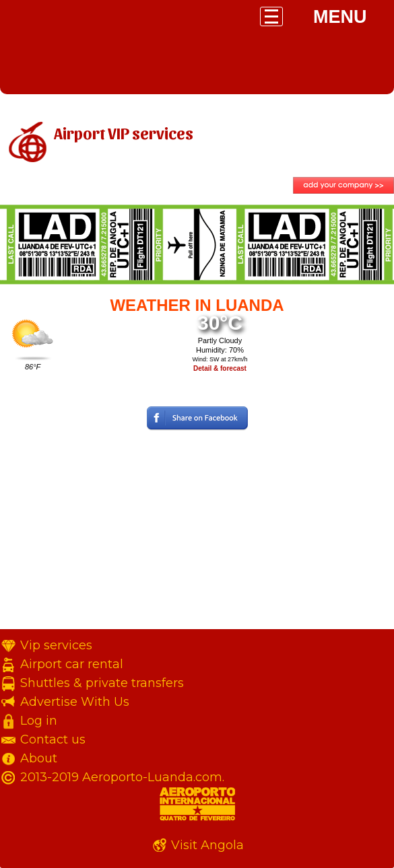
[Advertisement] (197, 535)
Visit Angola (207, 845)
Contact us (53, 739)
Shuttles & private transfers (102, 683)
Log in (39, 721)
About (39, 758)
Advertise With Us (75, 702)
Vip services (56, 645)
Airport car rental (72, 664)
